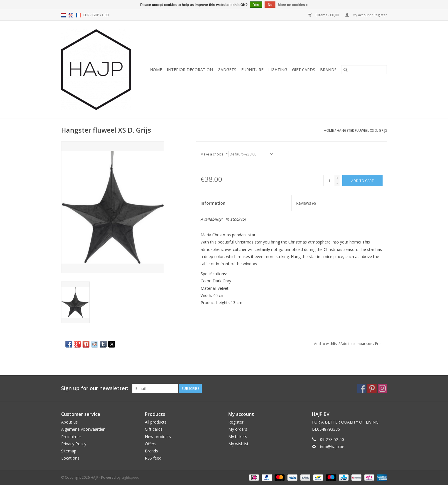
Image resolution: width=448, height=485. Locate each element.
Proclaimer (71, 437)
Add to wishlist (326, 344)
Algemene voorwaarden (83, 429)
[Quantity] (329, 181)
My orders (238, 429)
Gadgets (227, 70)
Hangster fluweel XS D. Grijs (362, 130)
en (71, 15)
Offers (151, 444)
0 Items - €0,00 (324, 15)
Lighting (278, 70)
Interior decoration (190, 70)
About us (69, 422)
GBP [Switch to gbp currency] (96, 15)
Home (156, 70)
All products (156, 422)
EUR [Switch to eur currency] (87, 15)
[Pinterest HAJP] (372, 388)
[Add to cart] (362, 180)
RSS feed (153, 458)
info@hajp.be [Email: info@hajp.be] (332, 447)
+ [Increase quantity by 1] (337, 178)
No (270, 5)
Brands (328, 70)
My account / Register (366, 15)
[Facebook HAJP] (362, 388)
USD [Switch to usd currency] (105, 15)
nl (63, 15)
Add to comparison (357, 344)
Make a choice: (214, 154)
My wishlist (238, 444)
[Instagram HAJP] (382, 388)
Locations (70, 458)
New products (158, 437)
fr (78, 15)
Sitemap (69, 451)
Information (213, 203)
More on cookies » (293, 5)
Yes (256, 5)
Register (236, 422)
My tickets (238, 437)
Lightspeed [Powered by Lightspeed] (130, 477)
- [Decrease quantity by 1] (337, 183)
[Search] (364, 70)
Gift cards (304, 70)
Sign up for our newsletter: (95, 388)
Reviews (306, 203)
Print (379, 344)
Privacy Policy (74, 444)
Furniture (252, 70)
